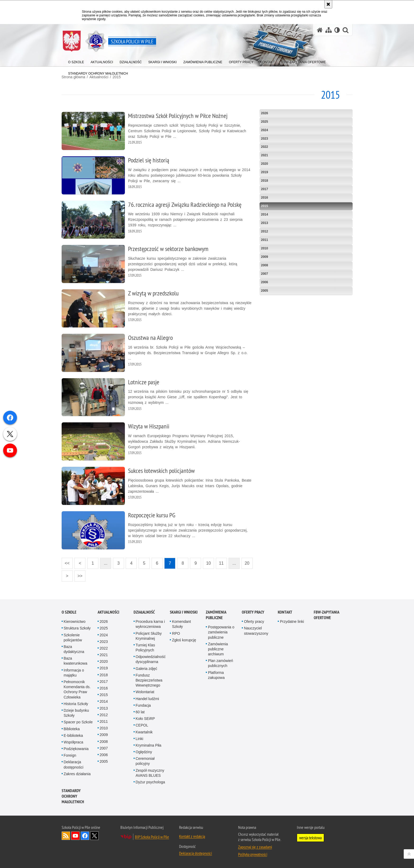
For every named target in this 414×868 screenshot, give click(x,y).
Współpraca (74, 742)
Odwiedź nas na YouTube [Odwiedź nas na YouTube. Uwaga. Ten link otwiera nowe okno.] (75, 836)
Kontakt (285, 612)
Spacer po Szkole (78, 722)
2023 (265, 139)
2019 (265, 172)
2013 (265, 223)
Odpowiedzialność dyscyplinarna (151, 659)
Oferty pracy (253, 612)
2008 (265, 265)
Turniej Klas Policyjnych (145, 648)
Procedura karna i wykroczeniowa (150, 624)
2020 (265, 164)
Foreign (70, 755)
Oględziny (144, 752)
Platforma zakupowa (216, 675)
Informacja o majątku (74, 673)
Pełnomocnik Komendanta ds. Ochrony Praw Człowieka (77, 689)
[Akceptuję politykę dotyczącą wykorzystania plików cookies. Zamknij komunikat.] (328, 4)
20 (245, 562)
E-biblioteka (73, 735)
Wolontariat (145, 692)
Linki (140, 739)
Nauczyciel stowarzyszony (256, 631)
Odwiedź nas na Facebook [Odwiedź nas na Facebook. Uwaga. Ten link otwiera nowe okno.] (85, 836)
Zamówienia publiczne (216, 615)
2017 (265, 189)
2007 (265, 274)
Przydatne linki (292, 622)
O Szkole (69, 612)
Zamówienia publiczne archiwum (218, 649)
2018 (265, 181)
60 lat (140, 712)
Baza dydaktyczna (74, 649)
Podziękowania (76, 749)
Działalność (144, 612)
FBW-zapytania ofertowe (326, 615)
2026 (265, 113)
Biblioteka (72, 729)
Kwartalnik (144, 732)
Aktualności (108, 612)
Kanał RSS (66, 836)
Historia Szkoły (76, 704)
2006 (265, 282)
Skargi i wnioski (184, 612)
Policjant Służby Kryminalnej (149, 636)
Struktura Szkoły (77, 628)
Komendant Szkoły (181, 624)
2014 (265, 214)
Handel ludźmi (147, 699)
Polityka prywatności (253, 854)
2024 (265, 130)
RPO (176, 633)
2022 (265, 147)
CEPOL (142, 725)
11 (220, 562)
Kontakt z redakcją (192, 836)
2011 (265, 240)
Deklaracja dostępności (74, 764)
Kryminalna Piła (149, 745)
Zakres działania (77, 774)
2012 (265, 231)
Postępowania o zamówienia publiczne (221, 632)
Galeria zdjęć (147, 669)
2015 (265, 206)
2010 (265, 248)
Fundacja (143, 705)
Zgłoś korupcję (184, 640)
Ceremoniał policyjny (145, 761)
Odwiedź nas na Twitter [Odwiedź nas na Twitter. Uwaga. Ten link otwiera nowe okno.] (94, 836)
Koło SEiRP (145, 719)
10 (207, 562)
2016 (265, 198)
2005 (265, 291)
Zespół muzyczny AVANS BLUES (150, 773)
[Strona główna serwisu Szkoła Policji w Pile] (320, 30)
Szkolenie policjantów (73, 638)
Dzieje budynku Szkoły (76, 713)
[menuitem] (76, 61)
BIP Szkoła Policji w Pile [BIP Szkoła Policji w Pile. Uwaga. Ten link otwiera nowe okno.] (152, 837)
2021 (265, 155)
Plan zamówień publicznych (220, 663)
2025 (265, 122)
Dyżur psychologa (150, 782)
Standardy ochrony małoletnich (73, 796)
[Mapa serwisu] (329, 30)
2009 (265, 257)
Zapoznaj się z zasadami (255, 847)
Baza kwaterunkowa (76, 661)
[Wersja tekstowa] (337, 30)
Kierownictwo (75, 622)
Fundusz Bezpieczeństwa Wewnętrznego (149, 680)
